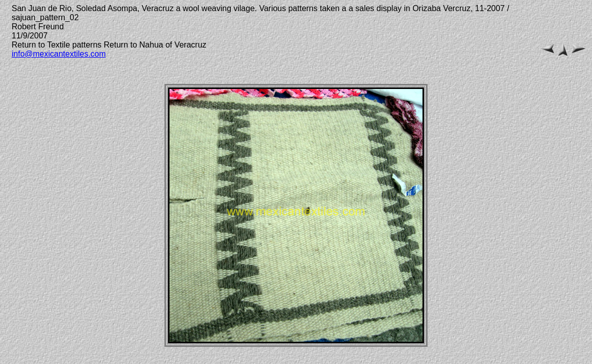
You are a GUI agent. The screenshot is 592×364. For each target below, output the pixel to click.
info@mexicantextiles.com (59, 54)
